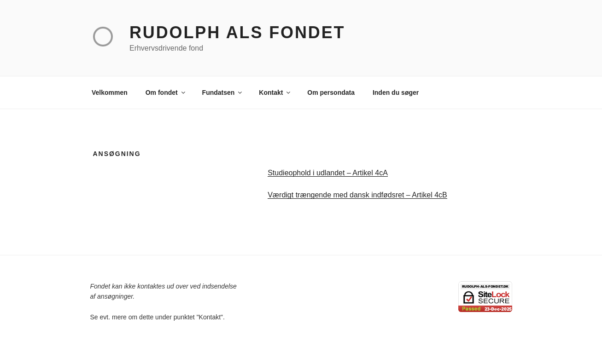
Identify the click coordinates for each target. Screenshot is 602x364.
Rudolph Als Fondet (237, 32)
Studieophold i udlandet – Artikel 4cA (328, 173)
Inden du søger (396, 92)
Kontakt (275, 92)
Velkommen (110, 92)
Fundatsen (223, 92)
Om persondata (331, 92)
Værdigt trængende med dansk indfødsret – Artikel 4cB (357, 195)
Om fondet (166, 92)
